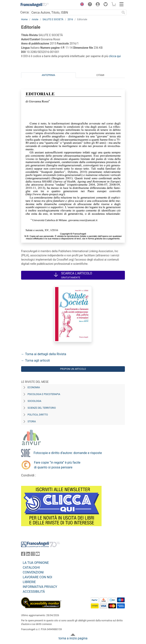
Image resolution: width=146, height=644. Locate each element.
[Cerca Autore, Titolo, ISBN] (75, 12)
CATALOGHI (31, 568)
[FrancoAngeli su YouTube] (38, 555)
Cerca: (25, 12)
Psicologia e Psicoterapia (44, 394)
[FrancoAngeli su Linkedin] (28, 555)
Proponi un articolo (73, 369)
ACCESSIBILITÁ (34, 592)
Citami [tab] (100, 75)
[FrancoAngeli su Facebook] (23, 555)
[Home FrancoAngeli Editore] (35, 5)
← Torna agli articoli (35, 360)
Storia (32, 422)
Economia (34, 387)
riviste (35, 19)
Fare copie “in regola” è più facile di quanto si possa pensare (57, 465)
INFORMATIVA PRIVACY (40, 587)
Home (24, 19)
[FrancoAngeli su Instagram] (33, 555)
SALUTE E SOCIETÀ (53, 19)
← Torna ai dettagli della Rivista (44, 354)
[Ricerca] (123, 12)
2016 (70, 19)
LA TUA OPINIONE (36, 563)
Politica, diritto (38, 415)
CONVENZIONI (33, 572)
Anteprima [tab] (49, 75)
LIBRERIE (29, 582)
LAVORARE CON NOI (37, 577)
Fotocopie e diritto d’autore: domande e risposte (68, 453)
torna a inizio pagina (73, 638)
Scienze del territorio (42, 408)
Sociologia (34, 401)
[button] (81, 5)
